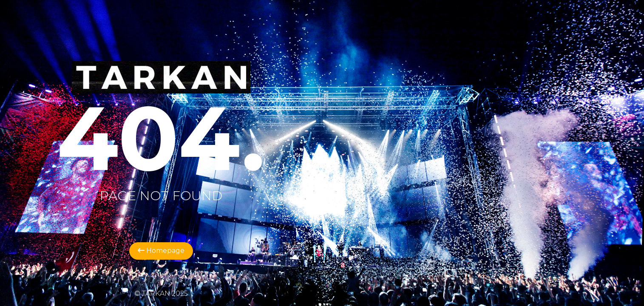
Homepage (161, 251)
